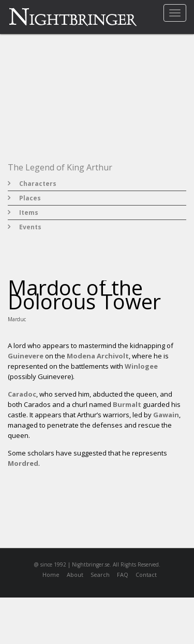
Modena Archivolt (98, 356)
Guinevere (26, 356)
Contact (146, 575)
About (75, 575)
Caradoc (22, 394)
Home (51, 575)
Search (100, 575)
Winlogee (141, 366)
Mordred (23, 463)
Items (29, 213)
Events (30, 227)
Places (30, 198)
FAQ (123, 575)
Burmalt (127, 404)
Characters (38, 184)
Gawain (166, 415)
